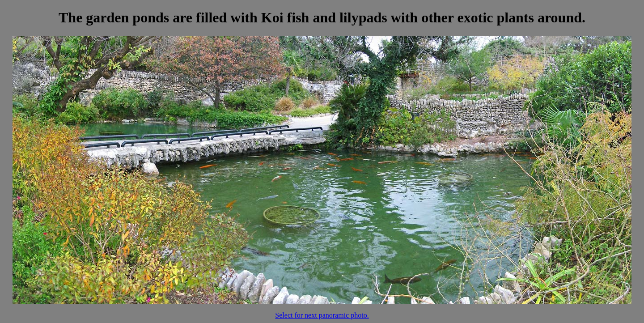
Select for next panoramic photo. (322, 315)
